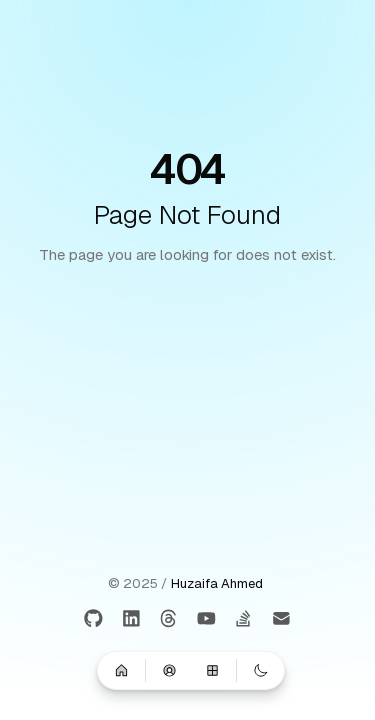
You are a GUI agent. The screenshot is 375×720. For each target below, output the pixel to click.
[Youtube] (206, 619)
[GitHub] (94, 619)
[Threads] (169, 619)
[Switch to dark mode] (261, 670)
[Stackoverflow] (244, 619)
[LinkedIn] (131, 619)
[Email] (281, 619)
